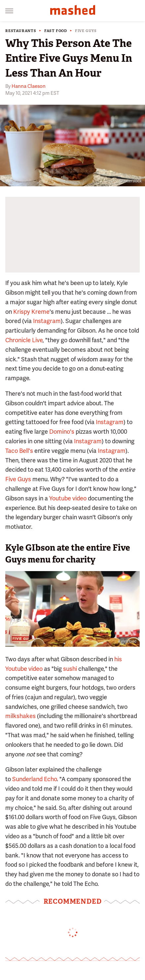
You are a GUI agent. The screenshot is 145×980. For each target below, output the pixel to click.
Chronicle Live (24, 340)
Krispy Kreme (31, 312)
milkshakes (20, 716)
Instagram (47, 321)
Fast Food (56, 31)
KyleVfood (127, 641)
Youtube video (68, 498)
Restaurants (21, 31)
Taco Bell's (19, 451)
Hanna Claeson (29, 86)
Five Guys (86, 31)
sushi (70, 669)
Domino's (62, 432)
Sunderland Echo (35, 779)
